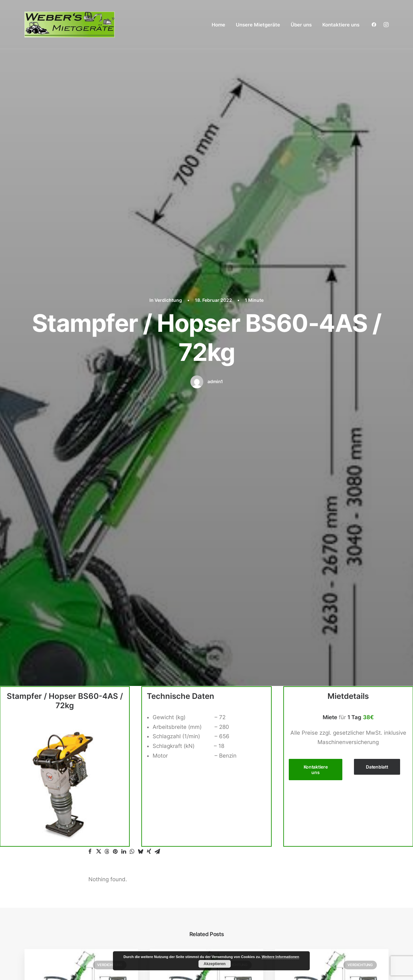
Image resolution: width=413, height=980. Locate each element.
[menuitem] (218, 25)
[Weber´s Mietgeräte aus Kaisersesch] (70, 25)
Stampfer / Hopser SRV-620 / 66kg (331, 527)
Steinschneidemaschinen (318, 863)
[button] (375, 25)
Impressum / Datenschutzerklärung (328, 911)
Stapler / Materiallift (311, 844)
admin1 (215, 120)
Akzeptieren (215, 964)
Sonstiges (298, 853)
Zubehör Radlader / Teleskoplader (333, 825)
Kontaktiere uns (341, 25)
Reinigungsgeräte (308, 834)
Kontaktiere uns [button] (316, 246)
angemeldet (130, 630)
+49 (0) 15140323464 (58, 811)
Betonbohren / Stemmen (317, 786)
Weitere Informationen (280, 957)
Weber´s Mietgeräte (47, 963)
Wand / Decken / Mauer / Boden (327, 882)
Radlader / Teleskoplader (318, 815)
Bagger (295, 757)
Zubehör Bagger (309, 767)
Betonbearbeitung (309, 777)
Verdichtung (110, 442)
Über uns (301, 25)
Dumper (296, 796)
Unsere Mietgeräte (258, 25)
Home (218, 25)
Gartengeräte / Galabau (317, 805)
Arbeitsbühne (303, 748)
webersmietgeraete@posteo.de (65, 820)
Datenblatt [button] (377, 244)
